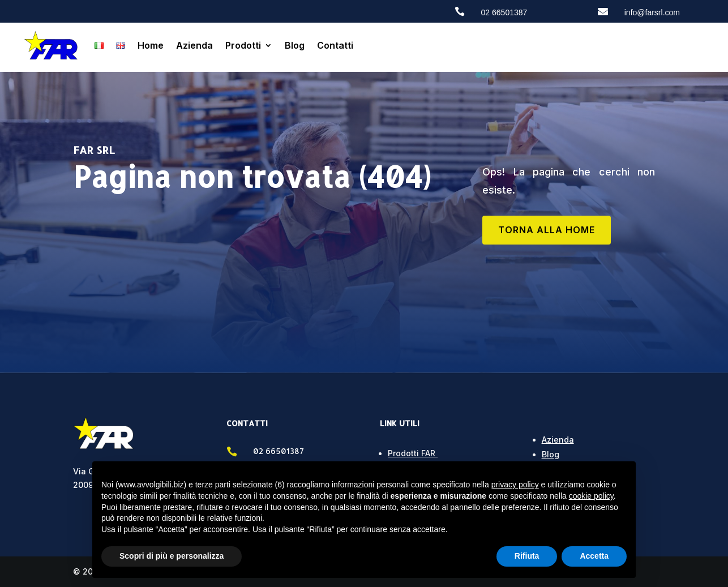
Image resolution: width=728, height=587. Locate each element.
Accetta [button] (594, 556)
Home (151, 45)
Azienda (194, 45)
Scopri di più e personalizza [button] (172, 556)
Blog (295, 45)
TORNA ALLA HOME (547, 230)
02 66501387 (504, 12)
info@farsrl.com (652, 12)
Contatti (335, 45)
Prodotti (243, 45)
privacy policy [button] (515, 485)
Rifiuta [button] (527, 556)
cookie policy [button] (591, 496)
